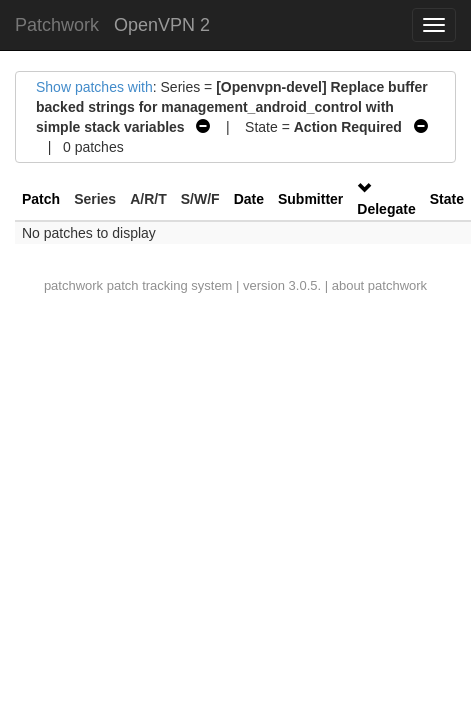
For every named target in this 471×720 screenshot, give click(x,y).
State (447, 199)
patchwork (73, 285)
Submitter (310, 199)
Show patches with (94, 87)
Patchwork (57, 25)
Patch (41, 199)
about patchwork (379, 285)
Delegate (386, 209)
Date (249, 199)
